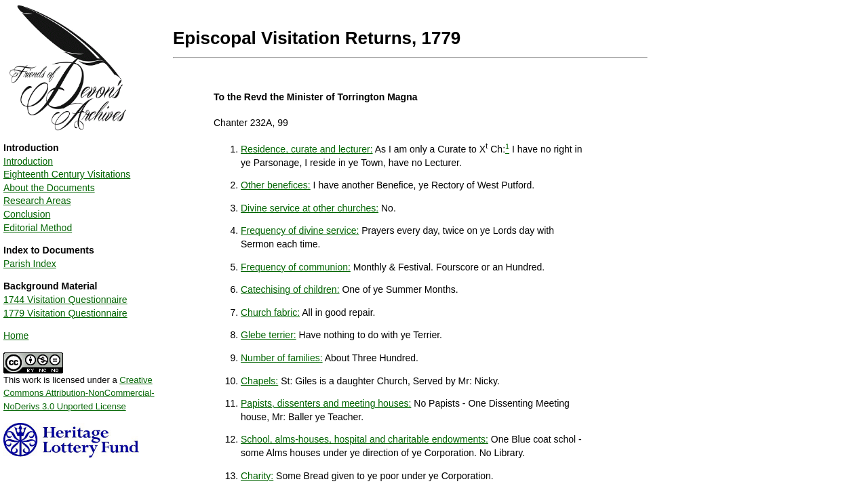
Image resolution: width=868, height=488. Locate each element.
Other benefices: (276, 185)
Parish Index (30, 264)
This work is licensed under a (79, 388)
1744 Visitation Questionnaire (65, 300)
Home (16, 335)
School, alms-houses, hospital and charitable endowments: (364, 439)
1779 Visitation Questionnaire (65, 313)
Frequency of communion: (296, 267)
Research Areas (37, 201)
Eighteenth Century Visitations (67, 174)
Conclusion (27, 214)
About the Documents (49, 188)
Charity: (257, 476)
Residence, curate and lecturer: (307, 149)
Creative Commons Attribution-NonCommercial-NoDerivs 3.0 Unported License (79, 393)
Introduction (28, 161)
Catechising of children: (290, 289)
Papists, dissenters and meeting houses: (326, 403)
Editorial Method (38, 228)
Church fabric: (270, 312)
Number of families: (282, 358)
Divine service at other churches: (310, 208)
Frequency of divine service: (300, 230)
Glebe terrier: (269, 335)
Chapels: (259, 381)
